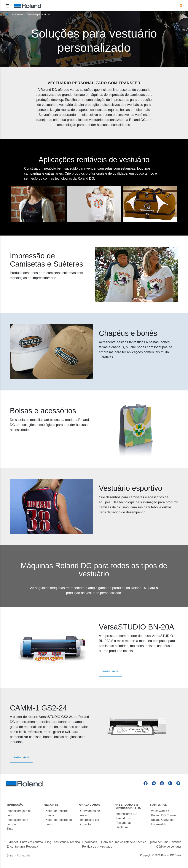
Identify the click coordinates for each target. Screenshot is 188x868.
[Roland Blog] (178, 783)
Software (158, 805)
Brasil (10, 855)
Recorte (51, 805)
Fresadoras (123, 818)
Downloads (90, 842)
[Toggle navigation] (7, 6)
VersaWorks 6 (160, 811)
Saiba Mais (110, 671)
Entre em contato (32, 842)
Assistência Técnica (67, 842)
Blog (48, 842)
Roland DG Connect (164, 815)
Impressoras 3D (126, 814)
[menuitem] (181, 6)
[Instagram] (162, 783)
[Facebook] (146, 783)
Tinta (10, 829)
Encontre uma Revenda (22, 847)
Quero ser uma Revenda (165, 842)
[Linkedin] (170, 783)
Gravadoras (90, 805)
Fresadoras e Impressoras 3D (128, 806)
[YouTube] (154, 783)
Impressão (15, 805)
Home (7, 14)
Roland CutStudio (163, 820)
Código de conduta (169, 847)
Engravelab (158, 824)
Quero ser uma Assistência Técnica (123, 842)
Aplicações (17, 14)
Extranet (12, 842)
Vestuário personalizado (39, 14)
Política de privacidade (97, 847)
